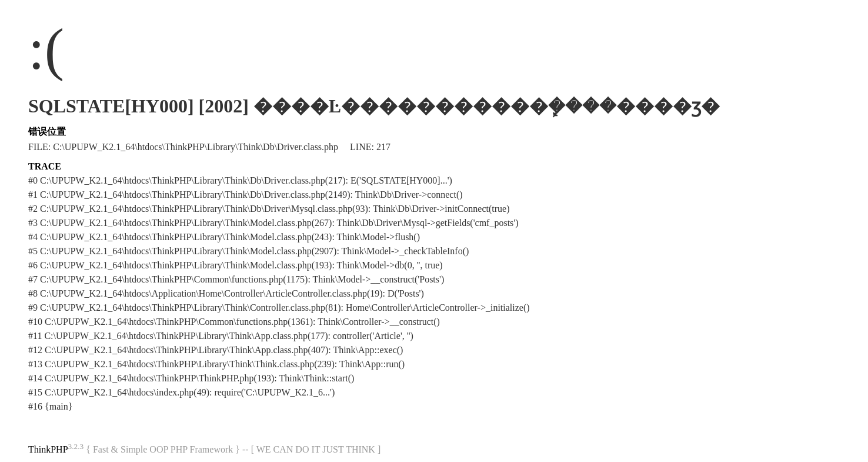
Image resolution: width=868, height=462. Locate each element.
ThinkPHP (48, 449)
